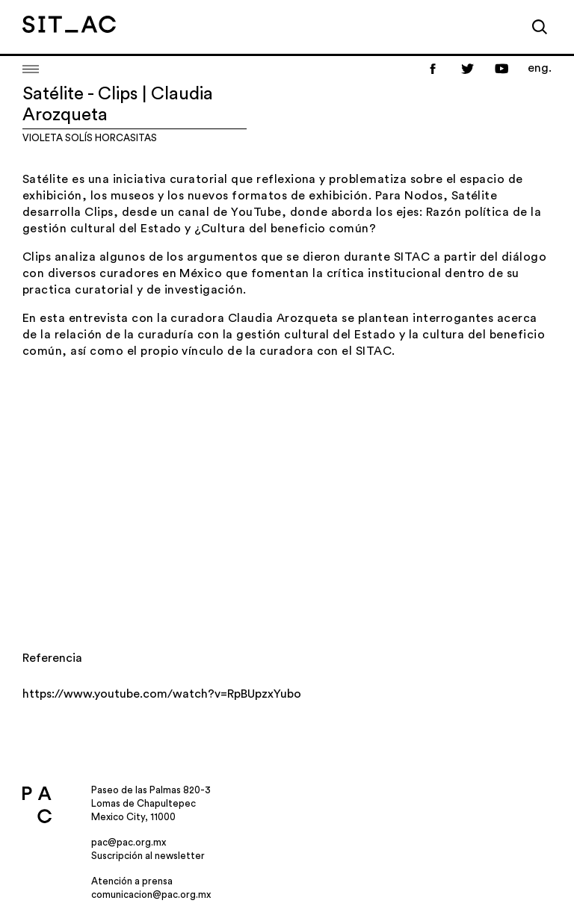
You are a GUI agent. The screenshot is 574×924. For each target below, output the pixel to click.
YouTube (256, 212)
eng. (540, 68)
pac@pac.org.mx (129, 842)
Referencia (52, 658)
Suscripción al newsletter (148, 856)
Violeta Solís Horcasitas (90, 138)
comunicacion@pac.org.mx (151, 894)
